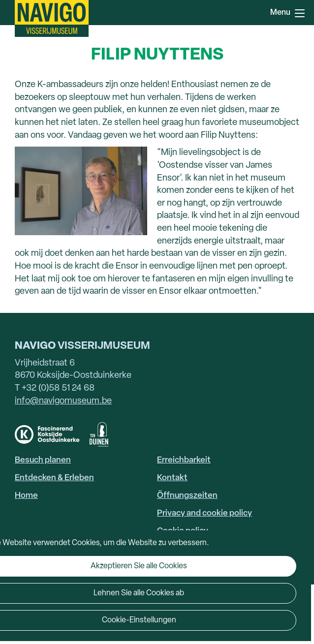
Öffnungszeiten (187, 496)
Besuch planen (43, 460)
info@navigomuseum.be (63, 401)
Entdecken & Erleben (54, 478)
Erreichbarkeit (184, 460)
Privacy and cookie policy (204, 513)
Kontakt (172, 478)
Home (26, 496)
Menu (300, 13)
